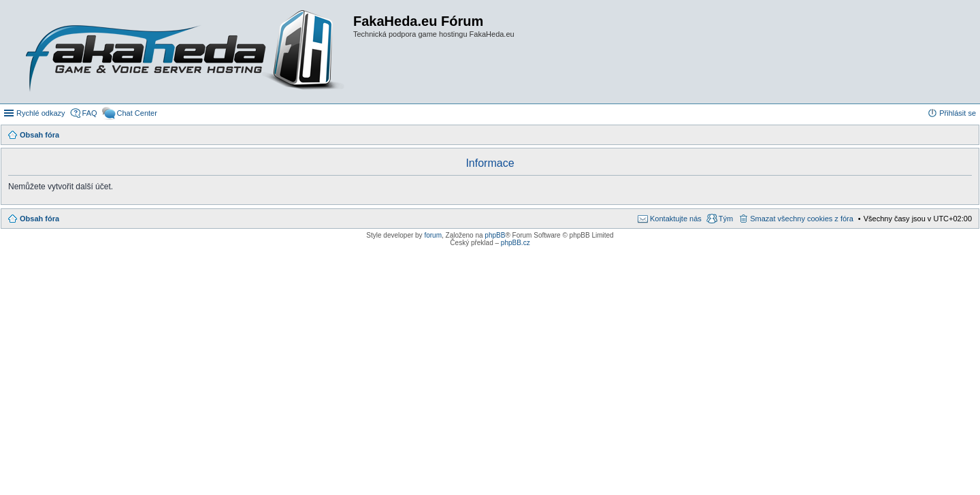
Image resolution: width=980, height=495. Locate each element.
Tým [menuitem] (726, 219)
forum (433, 235)
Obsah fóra (39, 219)
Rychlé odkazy (41, 113)
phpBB (495, 235)
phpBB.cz (516, 243)
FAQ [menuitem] (90, 113)
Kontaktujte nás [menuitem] (676, 219)
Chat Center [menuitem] (137, 113)
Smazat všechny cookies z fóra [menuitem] (802, 219)
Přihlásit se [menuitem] (958, 113)
